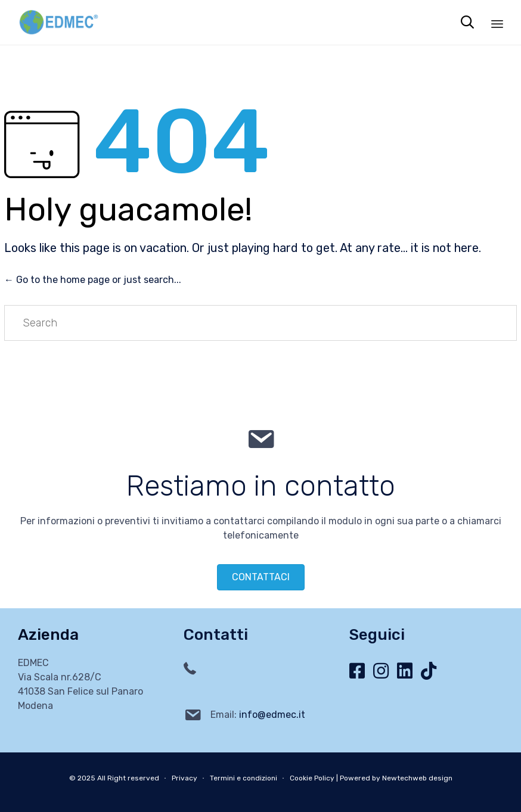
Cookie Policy (312, 778)
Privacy (184, 778)
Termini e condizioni (244, 778)
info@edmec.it (272, 715)
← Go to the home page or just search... (93, 280)
